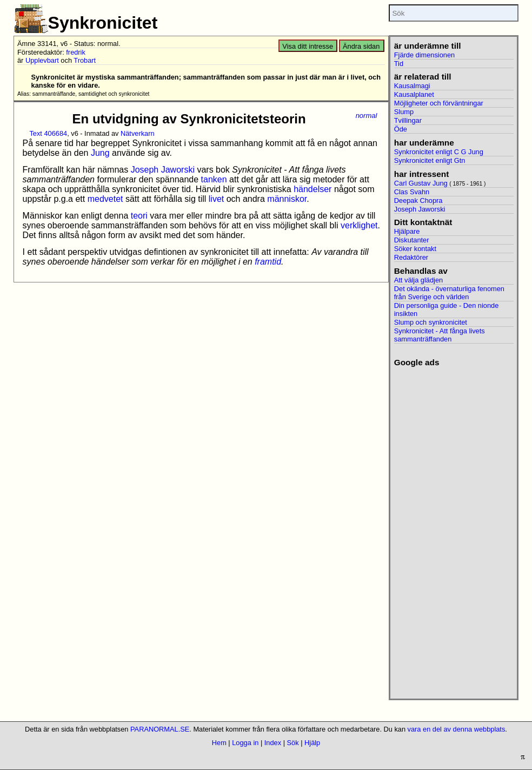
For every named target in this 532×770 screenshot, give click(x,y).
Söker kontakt (415, 249)
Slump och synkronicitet (431, 322)
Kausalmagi (412, 86)
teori (139, 216)
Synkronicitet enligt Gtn (430, 160)
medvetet (105, 199)
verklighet (359, 225)
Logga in (245, 743)
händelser (312, 189)
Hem (219, 743)
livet (216, 199)
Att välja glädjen (418, 280)
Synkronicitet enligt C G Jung (439, 152)
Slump (404, 112)
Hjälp (312, 743)
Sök (293, 743)
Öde (401, 129)
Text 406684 (48, 133)
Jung (100, 153)
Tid (399, 64)
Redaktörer (411, 257)
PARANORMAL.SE (160, 729)
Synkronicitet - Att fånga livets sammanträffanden (440, 335)
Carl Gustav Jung (421, 183)
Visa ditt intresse (308, 46)
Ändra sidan (361, 46)
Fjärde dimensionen (424, 55)
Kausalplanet (414, 94)
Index (273, 743)
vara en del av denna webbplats (457, 729)
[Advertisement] (454, 530)
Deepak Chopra (418, 200)
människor (287, 199)
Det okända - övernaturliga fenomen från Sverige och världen (449, 293)
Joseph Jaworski (163, 170)
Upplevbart (42, 60)
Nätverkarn (138, 133)
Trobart (85, 60)
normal (367, 116)
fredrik (76, 52)
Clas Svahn (412, 192)
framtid (268, 262)
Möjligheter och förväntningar (439, 103)
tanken (214, 179)
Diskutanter (412, 240)
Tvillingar (408, 120)
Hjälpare (407, 231)
